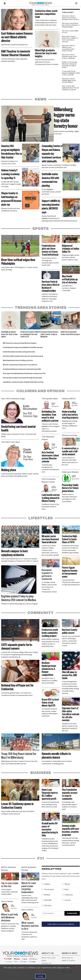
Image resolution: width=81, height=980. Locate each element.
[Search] (76, 3)
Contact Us (47, 963)
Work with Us (67, 958)
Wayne (67, 884)
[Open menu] (5, 3)
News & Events (69, 960)
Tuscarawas (49, 889)
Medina (47, 895)
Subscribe (72, 913)
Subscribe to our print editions (61, 924)
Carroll (67, 900)
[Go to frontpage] (40, 3)
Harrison (48, 905)
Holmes (47, 884)
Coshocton (69, 895)
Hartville (48, 900)
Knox (67, 889)
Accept (40, 976)
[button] (78, 313)
